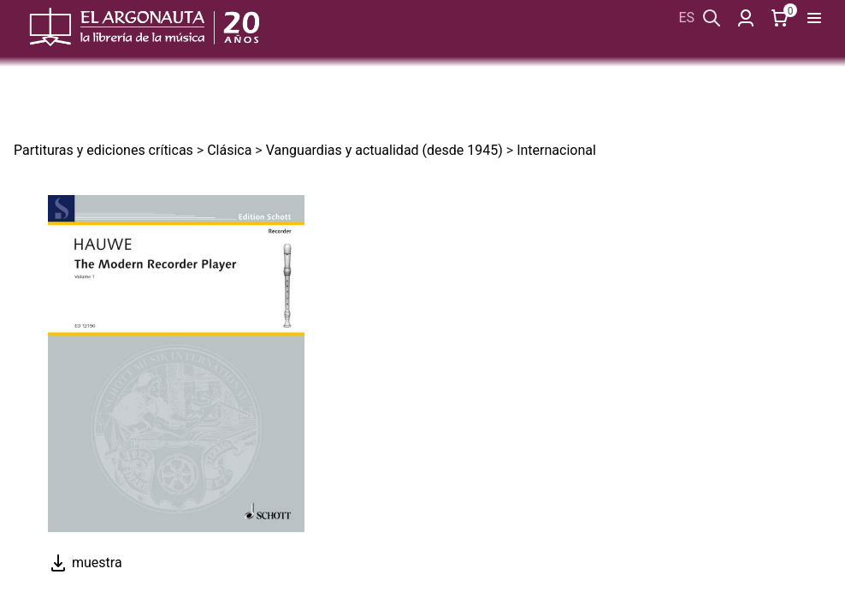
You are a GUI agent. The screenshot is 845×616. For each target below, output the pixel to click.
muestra (85, 563)
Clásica (229, 150)
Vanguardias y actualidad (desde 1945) (384, 150)
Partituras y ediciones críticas (103, 150)
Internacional (556, 150)
